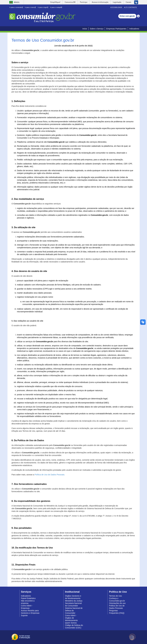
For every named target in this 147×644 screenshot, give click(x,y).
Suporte (24, 615)
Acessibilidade (116, 7)
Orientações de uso (117, 603)
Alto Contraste (130, 7)
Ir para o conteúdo (16, 7)
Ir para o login (43, 7)
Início (85, 29)
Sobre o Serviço (97, 29)
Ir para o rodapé (56, 7)
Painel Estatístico (28, 598)
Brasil (14, 2)
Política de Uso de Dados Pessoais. (50, 475)
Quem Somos (71, 623)
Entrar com (127, 16)
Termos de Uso (115, 596)
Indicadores (134, 29)
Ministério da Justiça (74, 601)
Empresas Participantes (116, 29)
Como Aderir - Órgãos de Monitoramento (71, 618)
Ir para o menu (30, 7)
